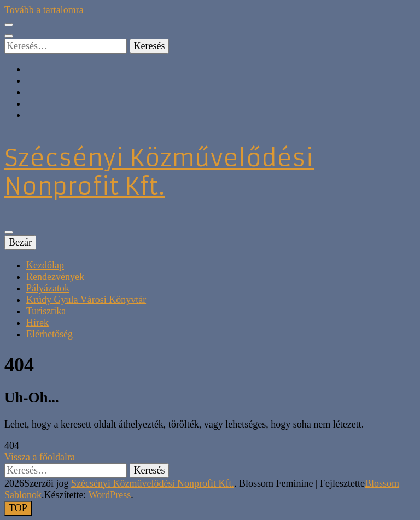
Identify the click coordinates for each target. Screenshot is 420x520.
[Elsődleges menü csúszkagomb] (9, 232)
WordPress (110, 495)
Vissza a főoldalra (40, 457)
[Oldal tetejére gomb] (18, 508)
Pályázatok (48, 288)
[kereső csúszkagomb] (9, 36)
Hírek (37, 323)
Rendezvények (55, 277)
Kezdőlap (45, 265)
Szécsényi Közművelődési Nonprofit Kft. (159, 172)
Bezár (20, 242)
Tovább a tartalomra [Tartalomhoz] (44, 10)
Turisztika (46, 311)
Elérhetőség (49, 334)
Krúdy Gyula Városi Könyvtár (86, 300)
